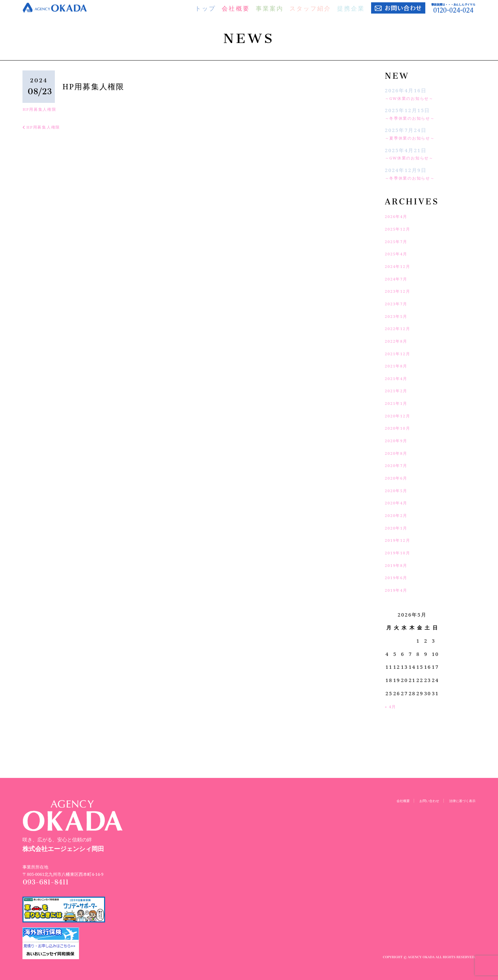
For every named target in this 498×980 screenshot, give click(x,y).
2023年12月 (401, 291)
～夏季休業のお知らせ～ (416, 138)
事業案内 (270, 8)
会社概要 (236, 8)
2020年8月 (400, 453)
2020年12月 (401, 415)
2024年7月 (400, 278)
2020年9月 (400, 440)
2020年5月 (400, 490)
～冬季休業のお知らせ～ (416, 118)
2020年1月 (400, 528)
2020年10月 (401, 428)
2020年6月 (400, 478)
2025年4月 (400, 253)
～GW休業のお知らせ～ (416, 98)
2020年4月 (400, 502)
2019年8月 (400, 565)
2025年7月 (400, 241)
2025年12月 (401, 229)
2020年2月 (400, 515)
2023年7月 (400, 303)
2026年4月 (400, 216)
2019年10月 (401, 552)
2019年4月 (400, 590)
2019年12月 (401, 540)
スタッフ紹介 (310, 8)
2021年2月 (400, 390)
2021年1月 (400, 403)
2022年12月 (401, 328)
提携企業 (351, 8)
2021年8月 (400, 365)
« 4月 (392, 706)
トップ (205, 8)
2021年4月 (400, 378)
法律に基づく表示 (458, 801)
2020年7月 (400, 465)
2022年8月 (400, 341)
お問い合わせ (418, 801)
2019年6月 (400, 577)
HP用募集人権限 (44, 109)
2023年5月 (400, 316)
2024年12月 (401, 266)
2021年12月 (401, 353)
